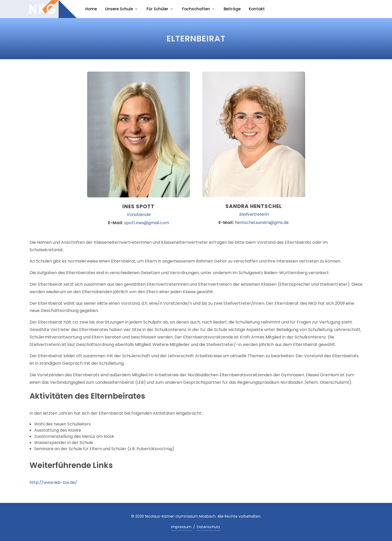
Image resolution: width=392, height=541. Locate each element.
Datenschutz (208, 527)
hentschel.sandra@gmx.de (262, 222)
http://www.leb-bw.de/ (53, 482)
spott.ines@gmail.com (147, 223)
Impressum (181, 527)
